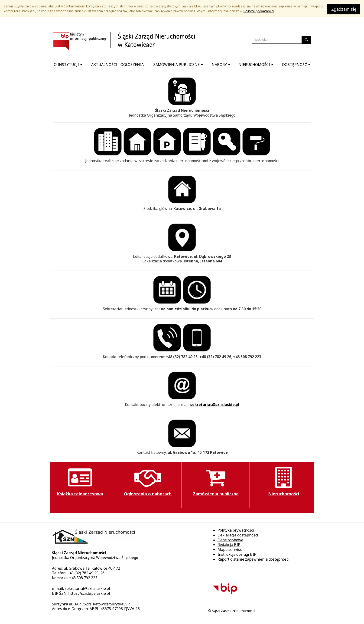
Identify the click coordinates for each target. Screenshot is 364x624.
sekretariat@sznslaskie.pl (215, 405)
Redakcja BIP (229, 545)
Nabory (221, 65)
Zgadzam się (344, 9)
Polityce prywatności (258, 11)
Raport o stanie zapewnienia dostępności (253, 559)
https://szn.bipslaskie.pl (89, 593)
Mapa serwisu (230, 549)
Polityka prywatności (236, 530)
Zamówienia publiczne (178, 65)
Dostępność (296, 65)
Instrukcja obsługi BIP (237, 554)
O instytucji (68, 65)
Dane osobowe (230, 540)
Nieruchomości (256, 65)
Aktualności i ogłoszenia (117, 65)
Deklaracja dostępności (238, 535)
